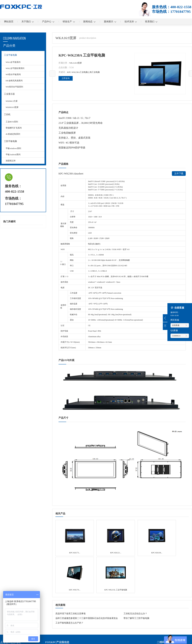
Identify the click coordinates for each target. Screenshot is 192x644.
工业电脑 (85, 72)
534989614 (180, 336)
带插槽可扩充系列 (14, 131)
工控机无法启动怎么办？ (135, 568)
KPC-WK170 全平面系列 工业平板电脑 (149, 532)
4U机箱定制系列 (14, 138)
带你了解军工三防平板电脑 (136, 572)
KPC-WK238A (74, 72)
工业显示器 (9, 96)
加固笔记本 (11, 165)
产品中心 (52, 22)
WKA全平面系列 (14, 63)
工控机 (7, 117)
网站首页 (10, 21)
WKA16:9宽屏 (76, 63)
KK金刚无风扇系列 (15, 82)
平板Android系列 (14, 159)
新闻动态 (97, 22)
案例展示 (119, 22)
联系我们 (164, 22)
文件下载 (178, 173)
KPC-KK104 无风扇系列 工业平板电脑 (122, 532)
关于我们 (30, 22)
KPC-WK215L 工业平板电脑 (176, 534)
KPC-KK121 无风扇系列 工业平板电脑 (95, 532)
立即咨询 (66, 78)
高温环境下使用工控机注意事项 (71, 568)
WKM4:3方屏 (12, 104)
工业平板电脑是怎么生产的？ (69, 577)
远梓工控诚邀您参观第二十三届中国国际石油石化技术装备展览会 (87, 572)
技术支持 (142, 22)
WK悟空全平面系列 (15, 88)
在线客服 (180, 325)
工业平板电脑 (10, 56)
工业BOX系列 (12, 125)
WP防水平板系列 (14, 76)
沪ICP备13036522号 (65, 639)
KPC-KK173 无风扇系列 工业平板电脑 (68, 532)
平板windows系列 (14, 153)
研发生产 (75, 22)
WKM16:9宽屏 (13, 110)
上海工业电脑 (95, 72)
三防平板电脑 (10, 145)
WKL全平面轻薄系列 (16, 70)
